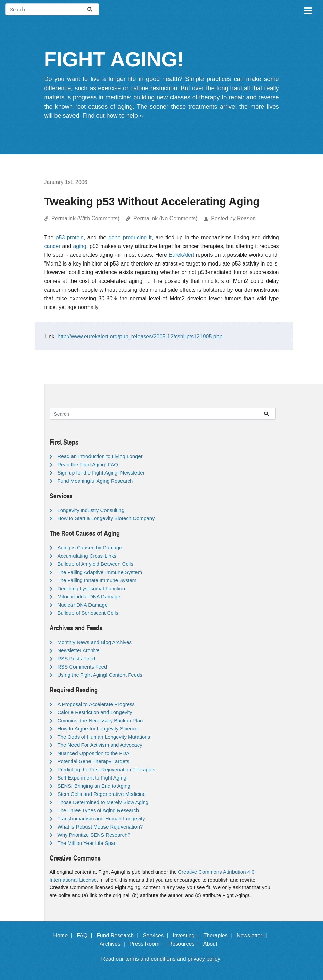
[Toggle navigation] (308, 10)
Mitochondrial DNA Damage (89, 597)
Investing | (187, 936)
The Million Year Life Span (87, 843)
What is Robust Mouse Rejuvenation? (100, 827)
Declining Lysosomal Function (91, 588)
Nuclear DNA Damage (83, 605)
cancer (52, 246)
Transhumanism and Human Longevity (101, 818)
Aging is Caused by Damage (90, 548)
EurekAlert (182, 255)
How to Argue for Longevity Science (98, 729)
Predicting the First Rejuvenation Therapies (106, 769)
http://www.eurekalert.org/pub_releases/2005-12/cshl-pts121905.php (140, 336)
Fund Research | (119, 936)
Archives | (114, 944)
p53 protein (70, 237)
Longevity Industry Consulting (91, 510)
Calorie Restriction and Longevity (95, 712)
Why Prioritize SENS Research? (94, 835)
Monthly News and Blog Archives (95, 642)
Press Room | (148, 944)
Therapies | (219, 936)
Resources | (185, 944)
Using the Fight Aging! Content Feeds (100, 675)
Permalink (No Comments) (165, 218)
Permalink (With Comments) (85, 218)
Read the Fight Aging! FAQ (88, 464)
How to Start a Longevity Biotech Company (106, 518)
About (213, 944)
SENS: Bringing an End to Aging (94, 786)
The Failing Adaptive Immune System (100, 572)
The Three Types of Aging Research (98, 810)
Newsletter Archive (79, 650)
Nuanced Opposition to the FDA (94, 753)
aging (79, 246)
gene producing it (130, 237)
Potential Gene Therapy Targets (93, 761)
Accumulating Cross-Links (87, 556)
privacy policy (204, 959)
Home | (64, 936)
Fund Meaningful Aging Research (95, 481)
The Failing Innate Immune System (97, 580)
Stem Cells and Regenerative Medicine (102, 794)
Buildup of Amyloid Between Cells (95, 564)
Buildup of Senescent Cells (88, 613)
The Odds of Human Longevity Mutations (104, 737)
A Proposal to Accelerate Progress (96, 704)
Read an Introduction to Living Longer (100, 456)
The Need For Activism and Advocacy (100, 745)
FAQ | (86, 936)
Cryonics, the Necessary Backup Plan (100, 720)
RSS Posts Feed (76, 658)
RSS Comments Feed (82, 667)
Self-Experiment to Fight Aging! (93, 778)
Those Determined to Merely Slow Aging (103, 802)
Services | (157, 936)
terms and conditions (150, 959)
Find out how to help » (113, 116)
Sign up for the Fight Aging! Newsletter (101, 473)
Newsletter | (253, 936)
